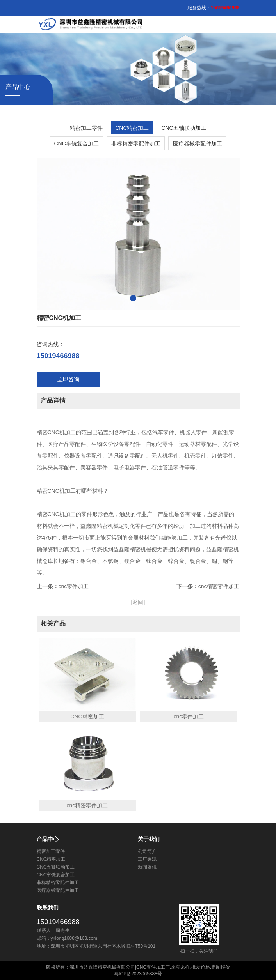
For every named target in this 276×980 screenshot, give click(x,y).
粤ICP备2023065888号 (138, 974)
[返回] (138, 602)
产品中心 (48, 839)
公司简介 (147, 851)
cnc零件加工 (74, 586)
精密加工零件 (86, 128)
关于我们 (149, 839)
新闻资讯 (147, 867)
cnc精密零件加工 (219, 586)
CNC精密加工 (87, 716)
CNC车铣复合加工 (76, 143)
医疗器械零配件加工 (198, 143)
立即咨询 (68, 379)
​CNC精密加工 (132, 128)
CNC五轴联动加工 (183, 128)
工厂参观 (147, 859)
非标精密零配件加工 (136, 143)
